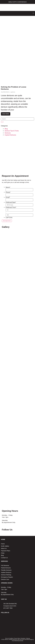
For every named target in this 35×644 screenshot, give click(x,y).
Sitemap (28, 638)
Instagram (20, 530)
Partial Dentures (6, 568)
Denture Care (5, 579)
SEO (19, 639)
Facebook (15, 530)
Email (8, 197)
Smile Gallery (5, 546)
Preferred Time (11, 207)
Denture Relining (6, 575)
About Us (4, 548)
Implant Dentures (10, 135)
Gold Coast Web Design (27, 639)
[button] (33, 13)
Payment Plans (6, 551)
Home (3, 544)
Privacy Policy (17, 638)
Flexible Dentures (6, 570)
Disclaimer (23, 638)
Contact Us (4, 558)
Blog (6, 129)
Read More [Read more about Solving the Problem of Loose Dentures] (6, 114)
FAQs (3, 553)
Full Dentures (5, 565)
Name (8, 187)
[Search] (2, 122)
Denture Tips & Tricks (12, 131)
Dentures (8, 133)
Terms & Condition (9, 638)
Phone (8, 192)
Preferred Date (11, 202)
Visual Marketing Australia (17, 641)
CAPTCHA (9, 218)
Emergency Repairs (7, 577)
